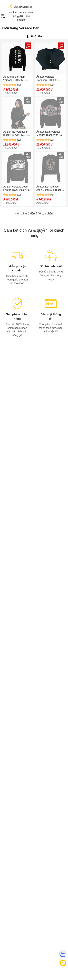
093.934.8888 (26, 12)
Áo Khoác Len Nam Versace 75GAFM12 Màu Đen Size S (15, 78)
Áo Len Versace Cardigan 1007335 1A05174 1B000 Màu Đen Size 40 (48, 78)
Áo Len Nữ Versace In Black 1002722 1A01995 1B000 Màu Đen (17, 133)
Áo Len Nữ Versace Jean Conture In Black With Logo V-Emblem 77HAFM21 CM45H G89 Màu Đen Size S (50, 188)
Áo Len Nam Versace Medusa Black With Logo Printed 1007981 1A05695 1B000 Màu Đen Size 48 (51, 133)
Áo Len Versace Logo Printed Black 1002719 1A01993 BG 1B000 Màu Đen (17, 188)
